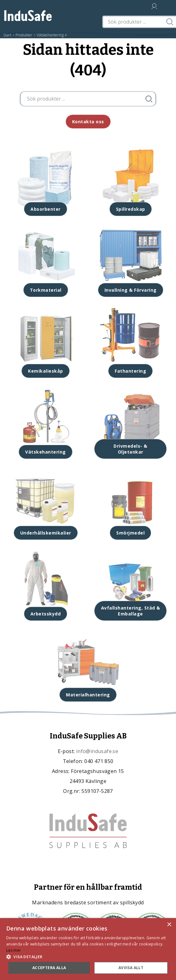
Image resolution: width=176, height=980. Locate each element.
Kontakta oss (88, 122)
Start (7, 35)
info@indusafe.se (97, 751)
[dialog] (88, 949)
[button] (88, 956)
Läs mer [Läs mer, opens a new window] (14, 950)
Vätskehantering (50, 35)
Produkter (24, 35)
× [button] (169, 925)
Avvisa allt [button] (131, 968)
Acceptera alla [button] (49, 968)
